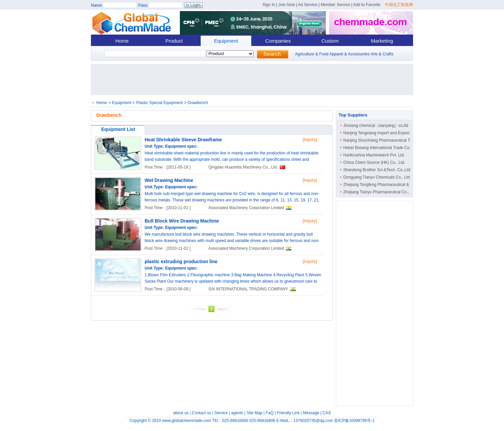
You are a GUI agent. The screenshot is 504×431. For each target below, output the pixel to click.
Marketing (382, 41)
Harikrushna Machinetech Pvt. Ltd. (374, 155)
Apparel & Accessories (349, 54)
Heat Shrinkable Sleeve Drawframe (183, 140)
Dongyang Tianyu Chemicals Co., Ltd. (377, 177)
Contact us (201, 413)
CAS (327, 413)
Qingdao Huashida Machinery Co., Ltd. (243, 167)
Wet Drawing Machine (169, 180)
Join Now (286, 5)
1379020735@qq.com (313, 421)
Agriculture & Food (312, 54)
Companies (278, 41)
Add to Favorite (367, 5)
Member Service (335, 5)
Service (221, 413)
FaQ (270, 413)
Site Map (255, 413)
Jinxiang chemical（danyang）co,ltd (376, 126)
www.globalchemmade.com (187, 421)
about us (181, 413)
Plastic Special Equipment (160, 103)
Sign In (269, 5)
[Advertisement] (254, 80)
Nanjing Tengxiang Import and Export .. (378, 133)
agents (237, 413)
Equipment (226, 41)
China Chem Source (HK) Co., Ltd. (374, 162)
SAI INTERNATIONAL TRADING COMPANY (248, 289)
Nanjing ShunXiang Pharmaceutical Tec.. (380, 140)
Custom (330, 41)
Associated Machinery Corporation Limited (246, 208)
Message (311, 413)
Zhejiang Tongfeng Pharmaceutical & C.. (379, 185)
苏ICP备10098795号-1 (354, 421)
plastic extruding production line (181, 261)
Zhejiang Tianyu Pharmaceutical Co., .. (378, 192)
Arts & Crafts (382, 54)
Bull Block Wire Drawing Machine (182, 221)
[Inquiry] (310, 140)
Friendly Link (288, 413)
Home (122, 41)
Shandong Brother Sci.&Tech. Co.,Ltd (377, 170)
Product (174, 41)
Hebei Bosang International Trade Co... (378, 148)
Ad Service (308, 5)
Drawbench (198, 103)
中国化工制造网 (399, 5)
